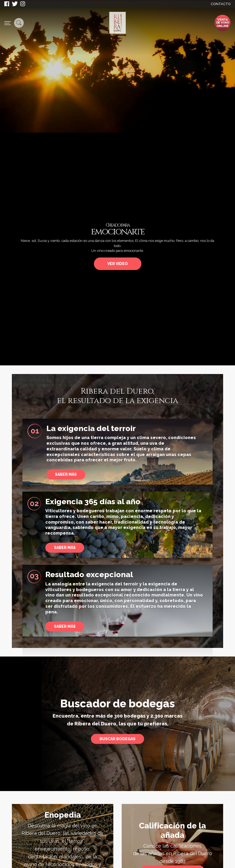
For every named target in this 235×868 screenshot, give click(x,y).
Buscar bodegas (117, 739)
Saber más (65, 626)
